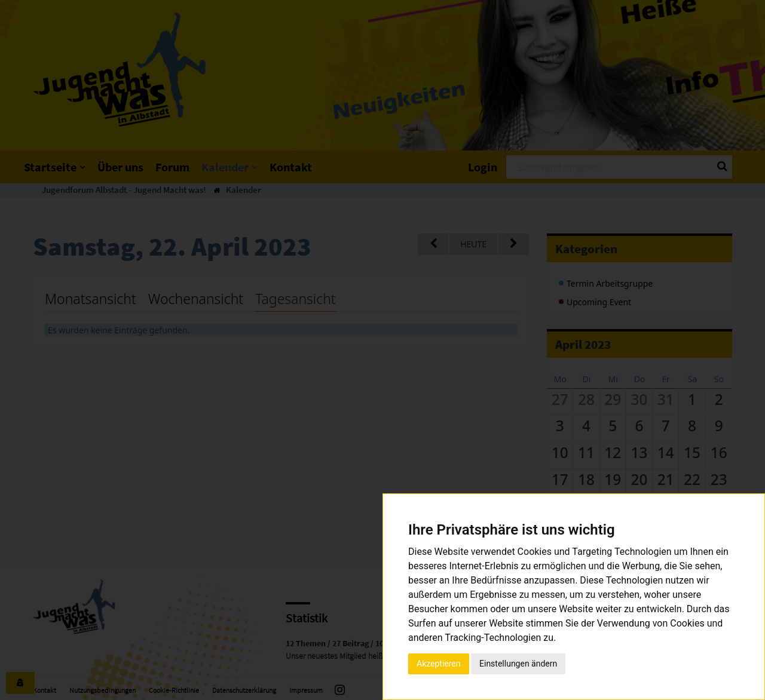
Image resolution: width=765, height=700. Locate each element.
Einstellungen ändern (518, 664)
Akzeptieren (439, 664)
